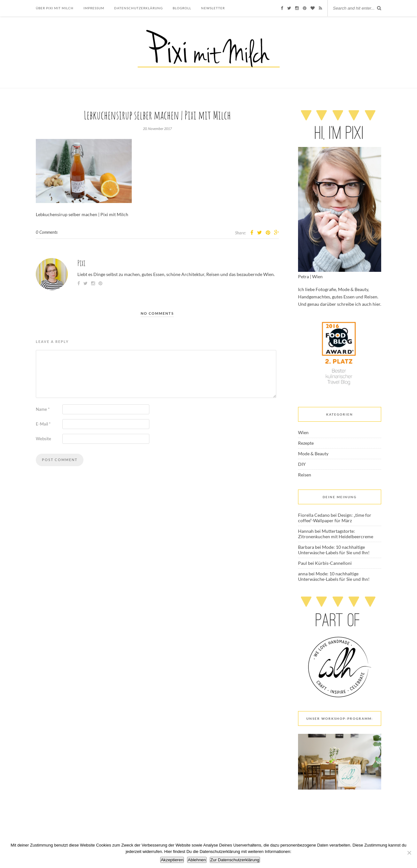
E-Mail (43, 424)
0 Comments (47, 232)
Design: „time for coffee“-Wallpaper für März (335, 518)
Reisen (305, 475)
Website (43, 439)
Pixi (81, 263)
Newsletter (213, 8)
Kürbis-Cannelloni (333, 563)
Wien (303, 432)
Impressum (94, 8)
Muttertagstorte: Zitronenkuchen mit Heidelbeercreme (336, 534)
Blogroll (182, 8)
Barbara (306, 547)
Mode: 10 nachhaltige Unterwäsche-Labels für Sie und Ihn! (334, 550)
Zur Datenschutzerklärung (235, 860)
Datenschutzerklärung (138, 8)
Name (43, 409)
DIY (302, 464)
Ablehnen (197, 860)
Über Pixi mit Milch (55, 8)
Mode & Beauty (313, 454)
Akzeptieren (172, 860)
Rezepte (306, 443)
